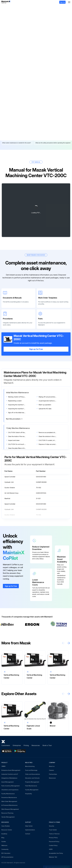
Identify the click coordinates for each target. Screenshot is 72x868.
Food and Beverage (31, 770)
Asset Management (8, 782)
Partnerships (53, 774)
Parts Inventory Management (11, 786)
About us (52, 766)
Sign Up (62, 2)
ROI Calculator (6, 853)
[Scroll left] (63, 643)
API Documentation (7, 857)
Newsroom (52, 778)
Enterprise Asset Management (11, 770)
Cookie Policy (53, 845)
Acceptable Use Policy (56, 853)
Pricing (26, 745)
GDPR (51, 849)
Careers (51, 770)
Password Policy (54, 842)
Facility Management (32, 790)
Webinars (4, 845)
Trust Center (53, 830)
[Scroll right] (69, 643)
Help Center (29, 826)
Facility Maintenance (8, 794)
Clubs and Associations (33, 774)
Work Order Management (9, 801)
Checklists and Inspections (10, 790)
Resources (36, 745)
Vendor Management (8, 817)
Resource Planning (7, 813)
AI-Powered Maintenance (9, 805)
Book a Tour (47, 745)
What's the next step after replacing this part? (46, 137)
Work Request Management (10, 809)
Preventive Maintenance (9, 797)
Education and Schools (32, 778)
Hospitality (29, 794)
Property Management (32, 782)
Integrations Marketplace (9, 778)
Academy (4, 834)
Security (52, 826)
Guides (4, 842)
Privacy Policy (53, 838)
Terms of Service (54, 834)
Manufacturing (30, 766)
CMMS (3, 766)
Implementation (30, 830)
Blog (3, 838)
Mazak (7, 7)
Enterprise (17, 745)
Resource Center (7, 830)
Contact (28, 834)
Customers (6, 745)
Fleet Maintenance (31, 786)
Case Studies (6, 826)
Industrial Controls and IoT (10, 774)
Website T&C (53, 857)
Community (5, 849)
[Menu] (69, 2)
